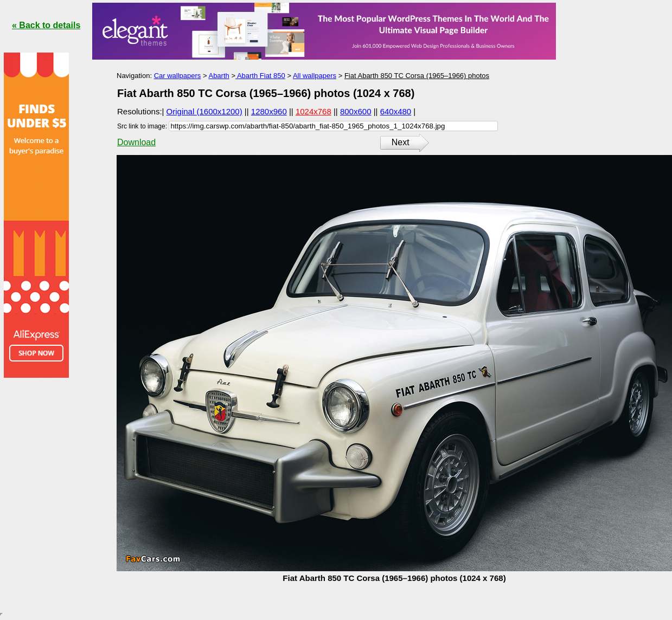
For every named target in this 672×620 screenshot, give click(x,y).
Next (401, 142)
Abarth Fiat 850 (260, 76)
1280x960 (269, 111)
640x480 (396, 111)
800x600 (356, 111)
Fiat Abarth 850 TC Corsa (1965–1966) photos (417, 76)
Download (136, 142)
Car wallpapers (178, 76)
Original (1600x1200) (204, 111)
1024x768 (313, 111)
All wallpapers (315, 76)
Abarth (219, 76)
